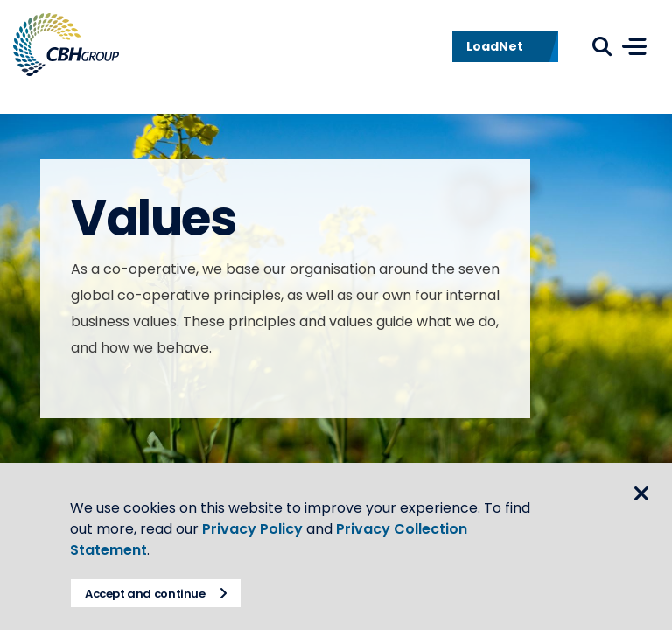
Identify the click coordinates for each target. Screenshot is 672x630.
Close (641, 493)
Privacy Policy (252, 529)
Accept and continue (145, 594)
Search (602, 46)
